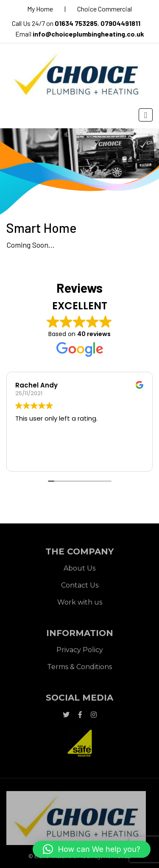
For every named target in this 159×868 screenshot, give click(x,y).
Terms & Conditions (79, 668)
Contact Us (80, 587)
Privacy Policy (80, 651)
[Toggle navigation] (146, 115)
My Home (40, 9)
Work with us (80, 604)
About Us (79, 570)
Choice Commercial (105, 9)
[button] (92, 849)
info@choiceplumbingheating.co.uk (88, 34)
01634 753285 (76, 23)
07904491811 (120, 23)
